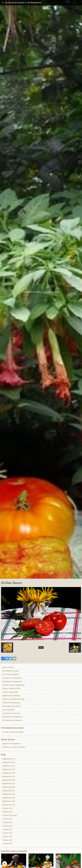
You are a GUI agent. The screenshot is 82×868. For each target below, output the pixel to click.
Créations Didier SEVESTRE (11, 688)
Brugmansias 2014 (9, 766)
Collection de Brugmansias (11, 703)
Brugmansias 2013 (9, 762)
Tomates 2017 (7, 829)
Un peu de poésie (8, 710)
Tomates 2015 (7, 822)
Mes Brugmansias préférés (11, 706)
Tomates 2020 (7, 840)
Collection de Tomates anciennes (14, 747)
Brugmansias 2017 (9, 776)
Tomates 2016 (7, 826)
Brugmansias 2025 (9, 805)
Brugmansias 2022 (9, 794)
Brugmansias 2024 (9, 801)
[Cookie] (5, 864)
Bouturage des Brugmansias (12, 681)
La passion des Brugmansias (12, 678)
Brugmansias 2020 (9, 787)
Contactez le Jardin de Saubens (13, 732)
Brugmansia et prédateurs (11, 696)
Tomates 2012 (7, 808)
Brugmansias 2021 (9, 791)
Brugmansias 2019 (9, 783)
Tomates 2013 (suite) (10, 815)
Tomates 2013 (7, 812)
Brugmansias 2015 (9, 769)
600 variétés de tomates (11, 671)
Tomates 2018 (7, 833)
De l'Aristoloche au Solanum (12, 720)
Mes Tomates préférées (11, 674)
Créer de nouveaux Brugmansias (13, 685)
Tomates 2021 (7, 844)
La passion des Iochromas (11, 713)
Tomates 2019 (7, 836)
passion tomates (8, 667)
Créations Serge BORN (10, 692)
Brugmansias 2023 (9, 798)
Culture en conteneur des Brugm (13, 699)
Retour (41, 648)
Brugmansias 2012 (9, 759)
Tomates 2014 (7, 819)
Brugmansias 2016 (9, 773)
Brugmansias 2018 (9, 780)
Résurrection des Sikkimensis (12, 717)
